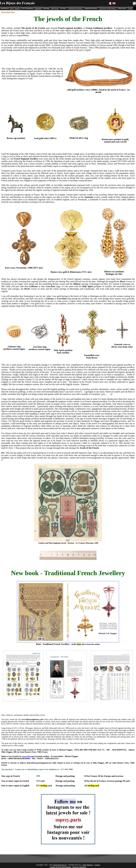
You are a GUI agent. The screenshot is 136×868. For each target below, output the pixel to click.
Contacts (97, 865)
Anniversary (55, 8)
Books (130, 8)
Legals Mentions (87, 865)
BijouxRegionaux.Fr (60, 865)
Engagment (38, 8)
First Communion (27, 8)
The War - (63, 8)
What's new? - (122, 8)
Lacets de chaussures (79, 867)
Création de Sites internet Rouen (61, 867)
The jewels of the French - (108, 8)
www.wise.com (28, 756)
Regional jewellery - (91, 8)
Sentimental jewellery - (76, 8)
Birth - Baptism (15, 8)
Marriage (46, 8)
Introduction (5, 8)
